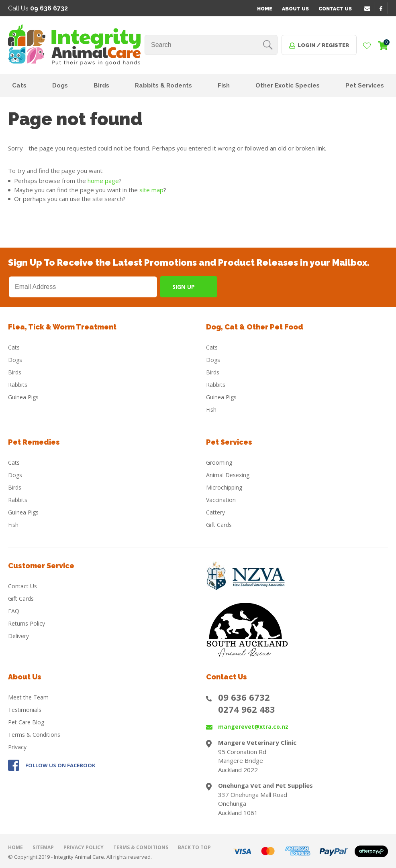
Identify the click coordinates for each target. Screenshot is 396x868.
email (368, 8)
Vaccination (221, 500)
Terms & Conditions (34, 735)
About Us (295, 9)
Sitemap (43, 847)
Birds (101, 85)
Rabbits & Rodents (163, 85)
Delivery (18, 636)
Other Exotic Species (288, 85)
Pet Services (365, 85)
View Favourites (367, 46)
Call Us (38, 8)
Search (268, 45)
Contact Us (335, 9)
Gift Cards (219, 525)
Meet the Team (28, 697)
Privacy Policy (84, 847)
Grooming (219, 462)
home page (103, 181)
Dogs (60, 85)
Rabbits (18, 385)
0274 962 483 (247, 709)
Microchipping (224, 487)
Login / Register (323, 45)
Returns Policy (27, 623)
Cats (19, 85)
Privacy (17, 747)
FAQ (14, 611)
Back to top (194, 847)
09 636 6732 (244, 697)
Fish (224, 85)
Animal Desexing (228, 475)
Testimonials (25, 710)
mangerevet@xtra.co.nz (253, 727)
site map (151, 190)
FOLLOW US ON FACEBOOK (60, 765)
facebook (384, 8)
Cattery (215, 512)
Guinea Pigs (23, 397)
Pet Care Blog (26, 722)
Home (265, 9)
